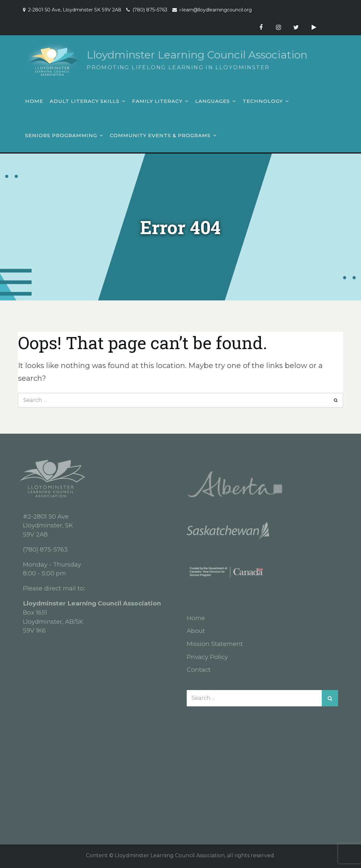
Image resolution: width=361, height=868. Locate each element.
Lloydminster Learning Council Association (197, 55)
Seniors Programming (61, 135)
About (196, 631)
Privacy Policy (207, 657)
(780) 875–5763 (150, 10)
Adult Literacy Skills (85, 101)
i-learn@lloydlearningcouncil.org (216, 10)
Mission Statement (215, 644)
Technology (263, 101)
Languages (213, 101)
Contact (199, 670)
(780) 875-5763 (45, 549)
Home (34, 101)
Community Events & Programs (160, 135)
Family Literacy (157, 101)
